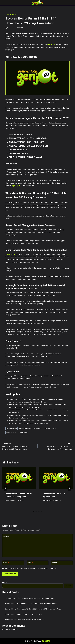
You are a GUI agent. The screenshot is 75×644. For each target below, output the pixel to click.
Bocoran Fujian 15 (25, 428)
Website (55, 563)
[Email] (38, 563)
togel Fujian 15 (17, 186)
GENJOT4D (51, 44)
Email (30, 563)
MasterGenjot (11, 28)
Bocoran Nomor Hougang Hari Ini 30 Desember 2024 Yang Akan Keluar (31, 604)
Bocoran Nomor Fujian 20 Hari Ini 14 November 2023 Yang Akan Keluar (19, 446)
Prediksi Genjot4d (50, 428)
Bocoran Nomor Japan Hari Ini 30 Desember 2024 (23, 614)
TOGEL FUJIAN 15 (11, 15)
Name (6, 563)
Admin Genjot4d (12, 428)
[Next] (70, 488)
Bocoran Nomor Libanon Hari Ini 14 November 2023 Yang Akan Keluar (56, 446)
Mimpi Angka (10, 254)
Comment (7, 536)
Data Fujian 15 (38, 428)
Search (5, 582)
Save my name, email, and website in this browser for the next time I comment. (30, 568)
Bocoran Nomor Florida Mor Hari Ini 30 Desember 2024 (25, 620)
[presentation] (19, 478)
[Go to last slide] (5, 488)
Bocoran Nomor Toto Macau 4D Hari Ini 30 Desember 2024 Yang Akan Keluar (33, 609)
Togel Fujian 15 (11, 433)
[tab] (34, 511)
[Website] (62, 563)
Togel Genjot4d (23, 433)
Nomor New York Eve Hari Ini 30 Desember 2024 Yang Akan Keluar (29, 598)
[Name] (13, 563)
